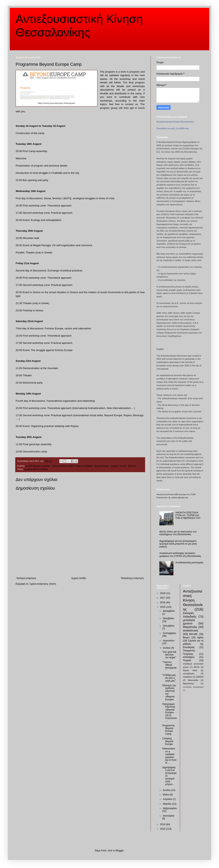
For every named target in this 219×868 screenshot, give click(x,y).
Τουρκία (187, 660)
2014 (163, 824)
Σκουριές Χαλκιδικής (190, 615)
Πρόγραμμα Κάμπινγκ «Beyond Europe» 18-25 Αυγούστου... (170, 712)
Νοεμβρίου (168, 618)
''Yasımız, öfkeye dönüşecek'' (169, 666)
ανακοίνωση (191, 630)
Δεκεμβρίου (169, 611)
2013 (163, 829)
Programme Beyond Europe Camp (168, 730)
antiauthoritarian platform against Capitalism (73, 466)
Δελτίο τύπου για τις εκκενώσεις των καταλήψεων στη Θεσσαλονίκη (178, 533)
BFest (197, 667)
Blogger (120, 851)
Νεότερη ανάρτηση (26, 578)
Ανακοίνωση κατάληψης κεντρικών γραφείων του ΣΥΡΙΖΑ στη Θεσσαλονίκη (180, 555)
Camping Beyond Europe (168, 741)
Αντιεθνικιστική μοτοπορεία (189, 563)
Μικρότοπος (189, 683)
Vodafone (188, 677)
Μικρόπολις (190, 627)
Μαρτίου (168, 804)
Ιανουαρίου (169, 816)
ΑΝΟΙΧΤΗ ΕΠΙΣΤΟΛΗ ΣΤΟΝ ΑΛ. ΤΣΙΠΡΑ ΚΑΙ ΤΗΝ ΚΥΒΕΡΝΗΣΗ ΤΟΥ (188, 515)
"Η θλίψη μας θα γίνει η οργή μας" (169, 678)
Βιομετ (186, 637)
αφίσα (200, 637)
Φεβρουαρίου (170, 808)
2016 (163, 602)
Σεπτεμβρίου (170, 633)
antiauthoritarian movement (38, 466)
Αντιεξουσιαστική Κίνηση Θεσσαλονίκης (175, 122)
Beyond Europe (102, 466)
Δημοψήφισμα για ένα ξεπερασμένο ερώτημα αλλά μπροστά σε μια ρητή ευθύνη (178, 544)
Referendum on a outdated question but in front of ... (169, 756)
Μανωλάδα (193, 680)
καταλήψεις (189, 657)
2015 (163, 607)
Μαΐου (166, 795)
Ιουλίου (167, 648)
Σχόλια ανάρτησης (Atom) (43, 584)
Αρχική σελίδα (79, 578)
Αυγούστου (169, 641)
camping (114, 466)
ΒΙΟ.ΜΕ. (194, 634)
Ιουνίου (167, 790)
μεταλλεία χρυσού (189, 622)
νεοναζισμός (189, 674)
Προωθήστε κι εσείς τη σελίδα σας (173, 128)
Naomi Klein (190, 670)
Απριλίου (168, 799)
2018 (163, 593)
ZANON (200, 677)
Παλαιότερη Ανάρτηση (132, 578)
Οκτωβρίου (169, 626)
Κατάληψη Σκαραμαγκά (193, 687)
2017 (163, 598)
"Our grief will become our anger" (169, 655)
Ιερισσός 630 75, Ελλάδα (36, 469)
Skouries (132, 466)
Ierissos (123, 466)
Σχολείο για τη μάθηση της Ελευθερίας (193, 644)
